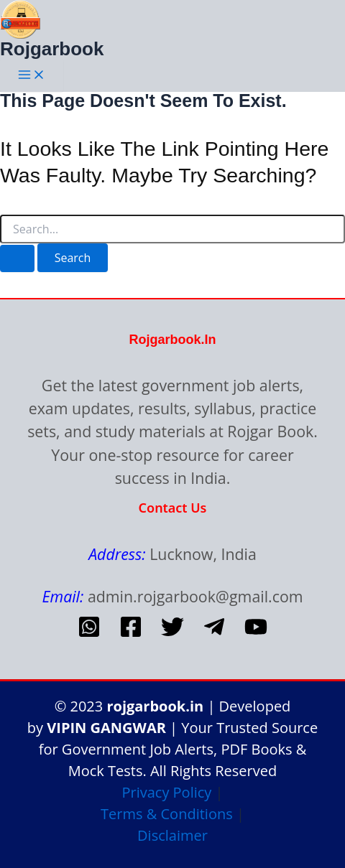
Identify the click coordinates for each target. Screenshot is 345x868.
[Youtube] (256, 634)
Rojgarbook (52, 49)
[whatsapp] (89, 634)
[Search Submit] (17, 258)
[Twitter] (172, 634)
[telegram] (214, 634)
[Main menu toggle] (32, 75)
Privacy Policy (166, 792)
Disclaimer (172, 835)
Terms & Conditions (167, 814)
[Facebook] (131, 634)
